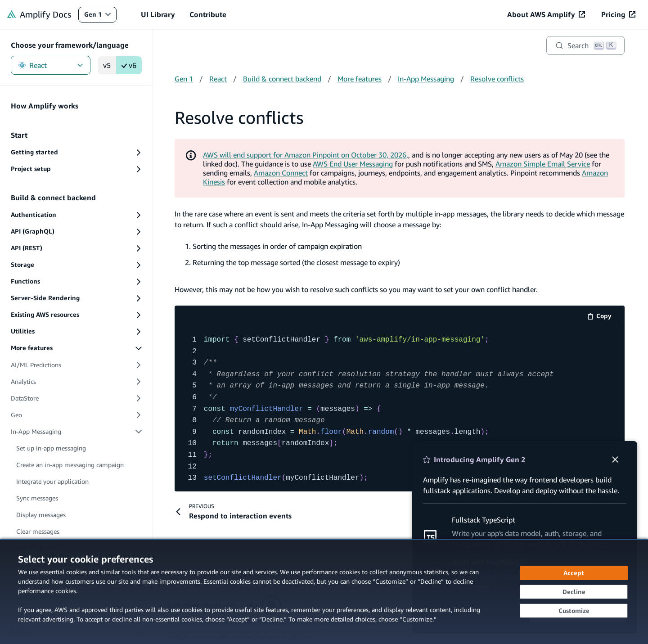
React (51, 65)
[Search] (585, 45)
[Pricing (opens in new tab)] (618, 14)
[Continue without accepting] (574, 592)
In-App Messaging (426, 79)
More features (360, 79)
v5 (107, 65)
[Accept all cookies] (574, 573)
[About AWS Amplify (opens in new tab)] (546, 14)
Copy (602, 317)
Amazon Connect (281, 173)
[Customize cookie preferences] (574, 611)
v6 (129, 65)
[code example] (400, 409)
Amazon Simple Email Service (543, 164)
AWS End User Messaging (353, 164)
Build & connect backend (282, 79)
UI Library (158, 14)
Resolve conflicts (497, 79)
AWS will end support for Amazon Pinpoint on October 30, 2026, (306, 155)
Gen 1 (100, 16)
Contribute (208, 14)
